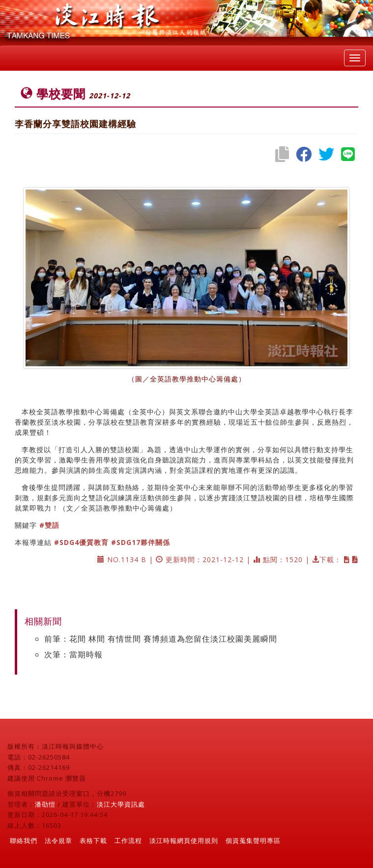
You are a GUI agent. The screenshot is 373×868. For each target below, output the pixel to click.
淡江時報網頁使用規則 (184, 841)
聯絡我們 (24, 841)
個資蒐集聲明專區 (253, 841)
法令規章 (58, 841)
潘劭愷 (45, 804)
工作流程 (128, 841)
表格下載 (93, 841)
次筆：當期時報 (73, 654)
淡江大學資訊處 (121, 804)
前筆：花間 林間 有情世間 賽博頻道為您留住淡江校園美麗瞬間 (161, 639)
